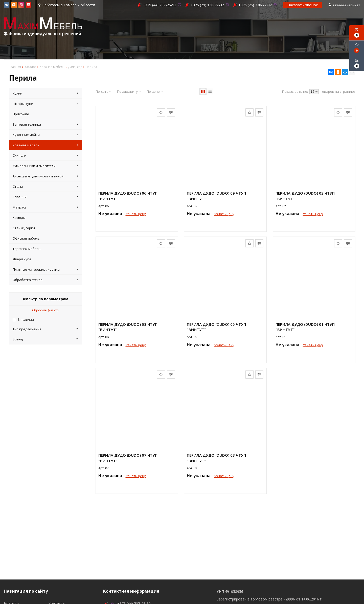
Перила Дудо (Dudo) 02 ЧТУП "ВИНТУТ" (305, 196)
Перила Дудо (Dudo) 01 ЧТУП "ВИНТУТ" (305, 327)
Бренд (45, 339)
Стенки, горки (24, 228)
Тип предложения (45, 329)
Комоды (19, 218)
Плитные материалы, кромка (45, 269)
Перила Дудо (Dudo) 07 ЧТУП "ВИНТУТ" (128, 458)
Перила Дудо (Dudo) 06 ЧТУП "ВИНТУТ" (128, 196)
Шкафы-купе (45, 104)
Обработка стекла (45, 280)
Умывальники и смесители (45, 166)
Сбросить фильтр (45, 310)
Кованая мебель (45, 145)
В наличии (26, 320)
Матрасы (45, 207)
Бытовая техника (45, 124)
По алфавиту (129, 91)
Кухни (45, 93)
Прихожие (21, 114)
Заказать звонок (303, 5)
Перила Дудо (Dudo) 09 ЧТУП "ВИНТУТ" (216, 196)
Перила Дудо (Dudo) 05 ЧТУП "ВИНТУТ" (216, 327)
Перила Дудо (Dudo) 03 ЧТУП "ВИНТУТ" (216, 458)
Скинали (45, 155)
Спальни (45, 197)
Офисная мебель (26, 238)
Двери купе (22, 259)
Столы (45, 187)
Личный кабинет (344, 5)
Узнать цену (136, 214)
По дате (103, 91)
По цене (155, 91)
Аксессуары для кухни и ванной (45, 176)
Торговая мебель (27, 249)
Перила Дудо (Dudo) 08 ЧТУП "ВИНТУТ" (128, 327)
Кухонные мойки (45, 135)
